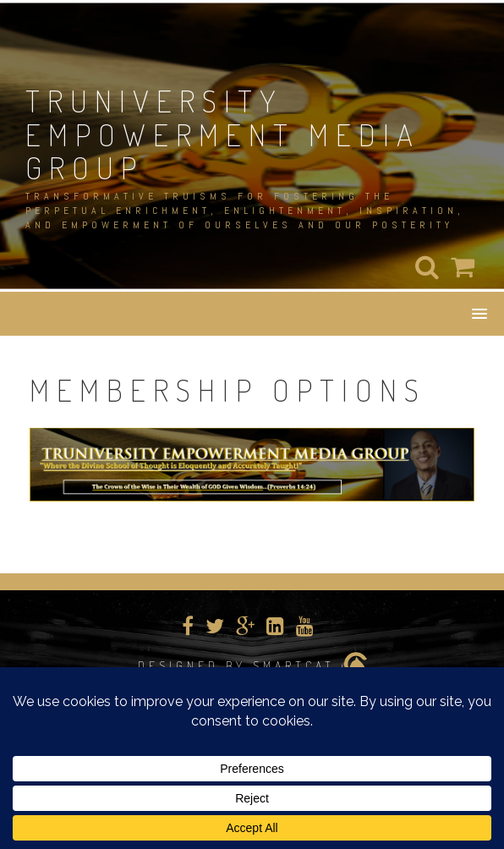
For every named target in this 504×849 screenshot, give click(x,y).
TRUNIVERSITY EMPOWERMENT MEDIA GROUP (223, 134)
